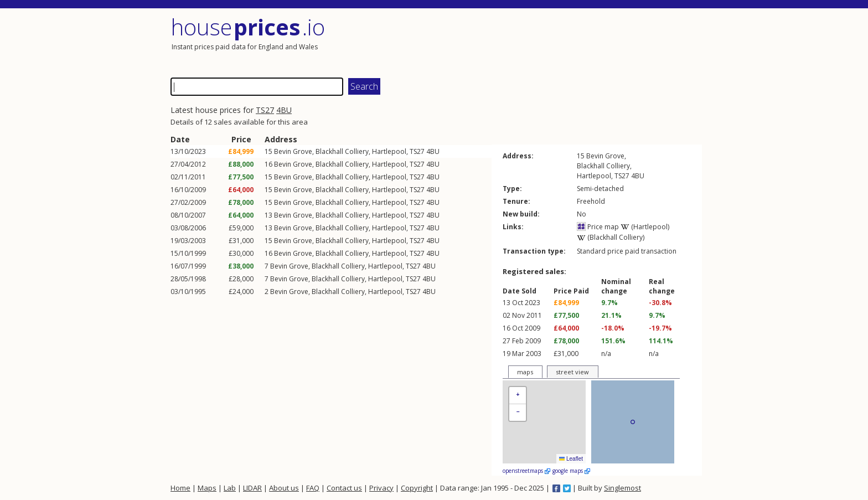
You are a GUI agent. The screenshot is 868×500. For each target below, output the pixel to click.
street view (572, 372)
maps (525, 372)
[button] (518, 396)
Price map (598, 227)
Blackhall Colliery (342, 151)
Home (180, 488)
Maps (207, 488)
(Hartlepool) (645, 227)
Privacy (381, 488)
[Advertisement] (569, 42)
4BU (284, 110)
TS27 (265, 110)
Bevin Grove (293, 151)
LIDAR (252, 488)
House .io (248, 27)
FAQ (313, 488)
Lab (230, 488)
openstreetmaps (526, 471)
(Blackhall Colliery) (611, 237)
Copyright (417, 488)
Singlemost (622, 488)
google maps (571, 471)
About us (284, 488)
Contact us (344, 488)
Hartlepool (389, 151)
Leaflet (571, 459)
